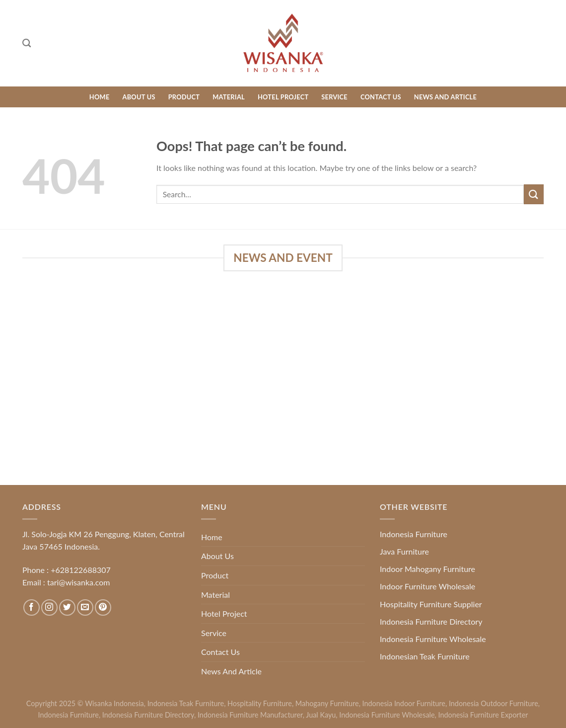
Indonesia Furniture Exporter (483, 715)
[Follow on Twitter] (67, 607)
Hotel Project (283, 97)
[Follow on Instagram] (49, 607)
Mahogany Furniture (327, 703)
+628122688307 (81, 570)
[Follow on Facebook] (32, 607)
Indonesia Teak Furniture (186, 703)
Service (334, 97)
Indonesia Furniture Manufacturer (250, 715)
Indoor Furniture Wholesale (427, 586)
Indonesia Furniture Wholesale (433, 639)
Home (100, 97)
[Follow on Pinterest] (103, 607)
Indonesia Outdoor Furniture (494, 703)
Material (229, 97)
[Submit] (534, 194)
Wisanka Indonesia (114, 703)
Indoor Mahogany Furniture (427, 569)
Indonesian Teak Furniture (425, 656)
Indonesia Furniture (414, 534)
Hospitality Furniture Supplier (431, 604)
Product (184, 97)
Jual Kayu (321, 715)
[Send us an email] (85, 607)
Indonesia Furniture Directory (431, 621)
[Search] (27, 43)
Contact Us (381, 97)
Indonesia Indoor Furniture (404, 703)
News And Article (445, 97)
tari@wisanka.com (80, 582)
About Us (139, 97)
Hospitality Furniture (260, 703)
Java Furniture (404, 551)
